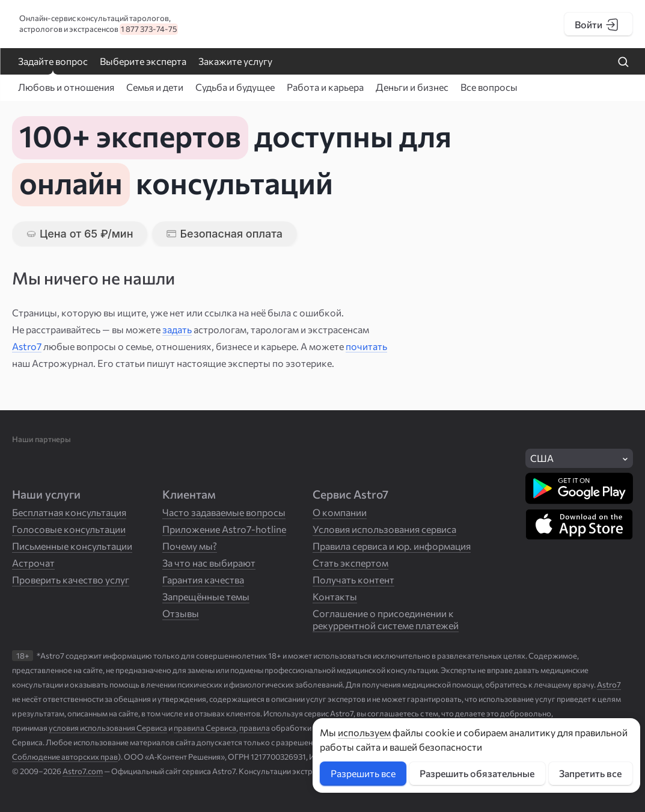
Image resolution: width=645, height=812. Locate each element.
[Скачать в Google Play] (579, 488)
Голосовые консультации (69, 529)
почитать (366, 346)
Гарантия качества (203, 580)
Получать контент (353, 580)
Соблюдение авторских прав (65, 757)
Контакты (335, 596)
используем (364, 732)
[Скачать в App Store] (579, 524)
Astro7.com (83, 771)
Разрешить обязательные (477, 773)
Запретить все (590, 773)
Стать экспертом (350, 563)
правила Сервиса (205, 728)
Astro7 (27, 346)
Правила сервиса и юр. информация (392, 546)
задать (177, 329)
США (542, 458)
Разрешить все (363, 773)
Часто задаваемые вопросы (224, 512)
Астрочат (33, 563)
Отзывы (181, 613)
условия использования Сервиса (108, 728)
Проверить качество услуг (71, 580)
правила (255, 728)
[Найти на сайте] (623, 63)
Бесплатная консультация (69, 512)
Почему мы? (190, 546)
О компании (340, 512)
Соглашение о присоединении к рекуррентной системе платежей (386, 619)
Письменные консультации (72, 546)
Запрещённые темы (206, 596)
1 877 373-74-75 (149, 29)
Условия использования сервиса (384, 529)
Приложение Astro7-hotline (224, 529)
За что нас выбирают (209, 563)
